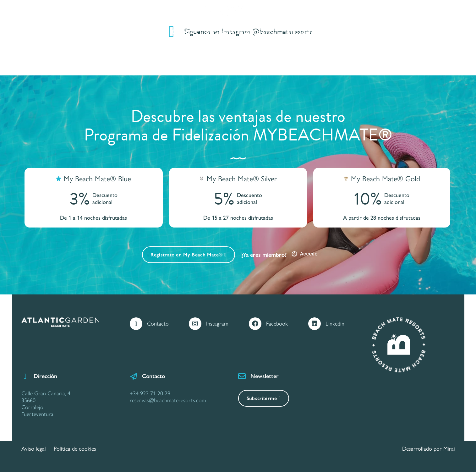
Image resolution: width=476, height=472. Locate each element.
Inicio (98, 32)
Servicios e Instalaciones (240, 32)
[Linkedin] (315, 324)
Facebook (277, 324)
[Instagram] (195, 324)
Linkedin (335, 324)
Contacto (373, 32)
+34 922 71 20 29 (150, 393)
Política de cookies (75, 449)
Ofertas (183, 32)
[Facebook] (255, 324)
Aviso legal (34, 449)
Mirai (449, 449)
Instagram (217, 324)
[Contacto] (136, 324)
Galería (337, 32)
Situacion (301, 32)
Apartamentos (139, 32)
